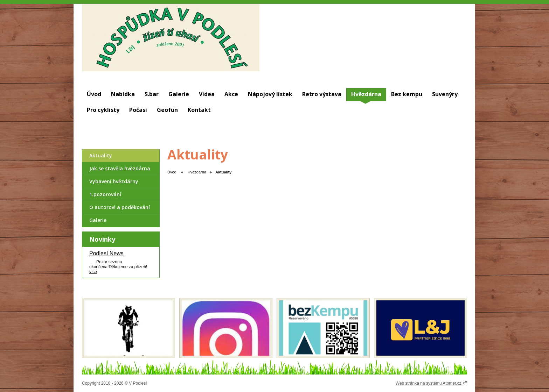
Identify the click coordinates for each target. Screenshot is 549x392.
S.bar (152, 94)
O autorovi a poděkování (120, 207)
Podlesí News (106, 253)
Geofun (167, 110)
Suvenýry (445, 94)
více (93, 272)
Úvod (94, 94)
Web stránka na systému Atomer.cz (431, 383)
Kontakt (199, 110)
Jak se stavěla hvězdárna (120, 168)
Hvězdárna (366, 94)
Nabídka (123, 94)
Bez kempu (407, 94)
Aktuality (101, 155)
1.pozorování (105, 194)
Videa (207, 94)
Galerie (179, 94)
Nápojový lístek (270, 94)
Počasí (138, 110)
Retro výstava (322, 94)
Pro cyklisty (103, 110)
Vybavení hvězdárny (114, 181)
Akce (231, 94)
